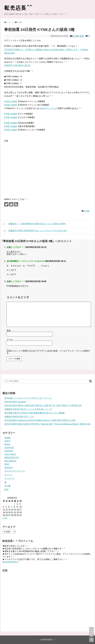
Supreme (9, 468)
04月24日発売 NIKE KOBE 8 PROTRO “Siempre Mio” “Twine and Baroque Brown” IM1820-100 (47, 424)
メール (10, 339)
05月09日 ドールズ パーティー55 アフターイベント (28, 398)
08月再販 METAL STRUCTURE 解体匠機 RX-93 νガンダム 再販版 (35, 413)
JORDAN (9, 451)
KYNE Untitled (11, 101)
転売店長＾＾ (50, 640)
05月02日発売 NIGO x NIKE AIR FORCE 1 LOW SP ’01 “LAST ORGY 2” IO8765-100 (43, 405)
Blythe (7, 444)
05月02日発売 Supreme (15, 402)
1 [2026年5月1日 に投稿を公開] (14, 504)
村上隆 (75, 36)
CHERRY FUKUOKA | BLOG (17, 65)
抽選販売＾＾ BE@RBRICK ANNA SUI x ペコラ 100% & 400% (34, 224)
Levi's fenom (10, 454)
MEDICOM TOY (12, 458)
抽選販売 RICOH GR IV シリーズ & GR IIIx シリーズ (28, 409)
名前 (9, 331)
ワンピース (10, 478)
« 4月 (5, 518)
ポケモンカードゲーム (15, 471)
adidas (7, 438)
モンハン (9, 475)
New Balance (10, 461)
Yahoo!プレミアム (47, 108)
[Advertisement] (25, 168)
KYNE (87, 211)
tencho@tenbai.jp (10, 562)
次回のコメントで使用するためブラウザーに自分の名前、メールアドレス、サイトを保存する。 (48, 352)
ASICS (8, 441)
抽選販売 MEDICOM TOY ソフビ (19, 417)
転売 (82, 36)
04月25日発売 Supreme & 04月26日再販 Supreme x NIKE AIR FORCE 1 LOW (40, 420)
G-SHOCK (9, 448)
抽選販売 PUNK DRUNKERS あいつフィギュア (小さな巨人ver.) (35, 231)
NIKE (7, 464)
